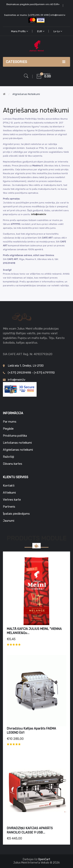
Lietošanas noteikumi (17, 443)
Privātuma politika (15, 436)
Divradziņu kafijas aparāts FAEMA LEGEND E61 (31, 731)
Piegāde (8, 429)
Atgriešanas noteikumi (26, 94)
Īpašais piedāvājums (16, 514)
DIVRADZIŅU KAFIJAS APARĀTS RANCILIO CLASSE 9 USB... (30, 830)
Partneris (9, 507)
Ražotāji (8, 457)
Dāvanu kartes (13, 464)
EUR (41, 31)
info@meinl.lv (39, 214)
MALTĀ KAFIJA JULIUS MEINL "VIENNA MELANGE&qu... (34, 631)
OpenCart (44, 859)
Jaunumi (9, 521)
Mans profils (20, 31)
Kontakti (9, 486)
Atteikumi (9, 493)
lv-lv (58, 31)
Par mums (10, 422)
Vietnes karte (12, 500)
